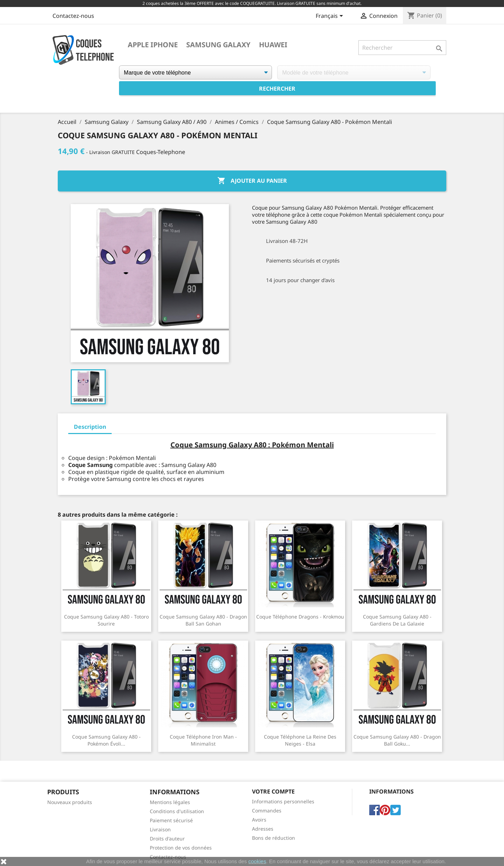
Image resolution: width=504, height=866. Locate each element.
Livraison (160, 829)
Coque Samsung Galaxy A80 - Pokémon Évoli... (106, 740)
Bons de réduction (274, 838)
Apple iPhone (153, 45)
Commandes (267, 811)
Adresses (263, 829)
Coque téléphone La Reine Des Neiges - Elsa (300, 740)
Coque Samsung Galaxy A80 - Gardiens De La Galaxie (397, 620)
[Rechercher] (402, 48)
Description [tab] (90, 427)
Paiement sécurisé (171, 820)
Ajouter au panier (252, 181)
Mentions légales (170, 802)
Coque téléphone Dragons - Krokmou (300, 617)
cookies (257, 861)
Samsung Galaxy (218, 45)
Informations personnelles (283, 801)
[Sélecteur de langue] (331, 16)
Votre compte (273, 791)
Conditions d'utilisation (177, 811)
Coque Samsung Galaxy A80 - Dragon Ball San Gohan (203, 620)
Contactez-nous (73, 16)
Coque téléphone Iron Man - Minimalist (203, 740)
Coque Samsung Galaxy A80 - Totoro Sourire (106, 620)
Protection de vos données (181, 848)
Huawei (273, 45)
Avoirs (259, 820)
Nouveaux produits (70, 802)
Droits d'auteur (167, 839)
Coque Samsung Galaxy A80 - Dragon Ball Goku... (397, 740)
